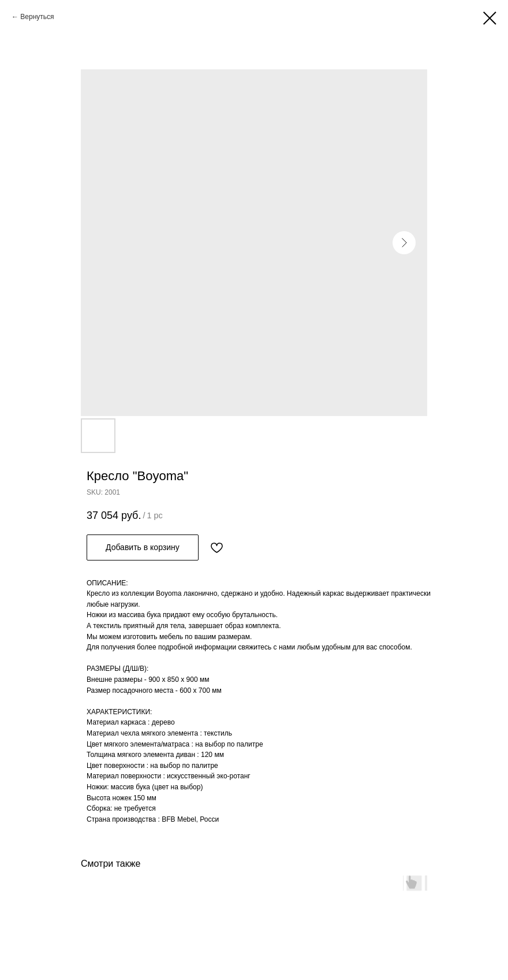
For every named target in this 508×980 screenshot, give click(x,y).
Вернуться (37, 17)
